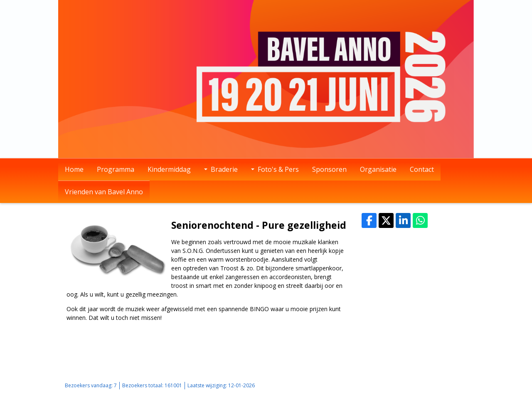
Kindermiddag (169, 169)
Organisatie (378, 169)
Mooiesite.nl (453, 385)
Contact (422, 169)
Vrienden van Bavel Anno (104, 192)
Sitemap (405, 385)
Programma (116, 169)
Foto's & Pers (275, 169)
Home (74, 169)
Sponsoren (329, 169)
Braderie (221, 169)
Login (427, 385)
